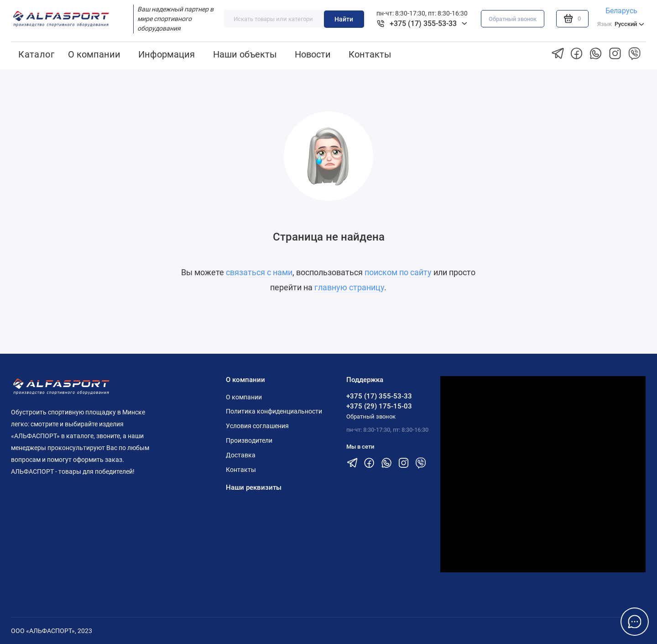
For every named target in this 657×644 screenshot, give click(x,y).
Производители (249, 440)
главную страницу (349, 288)
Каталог (36, 54)
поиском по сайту (398, 272)
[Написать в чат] (635, 622)
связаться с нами (259, 272)
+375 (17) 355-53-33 (379, 396)
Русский (621, 24)
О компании (94, 54)
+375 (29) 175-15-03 (379, 406)
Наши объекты (245, 54)
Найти (344, 19)
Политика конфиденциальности (274, 411)
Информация (167, 54)
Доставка (241, 455)
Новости (313, 54)
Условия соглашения (257, 426)
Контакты (370, 54)
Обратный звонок (513, 19)
